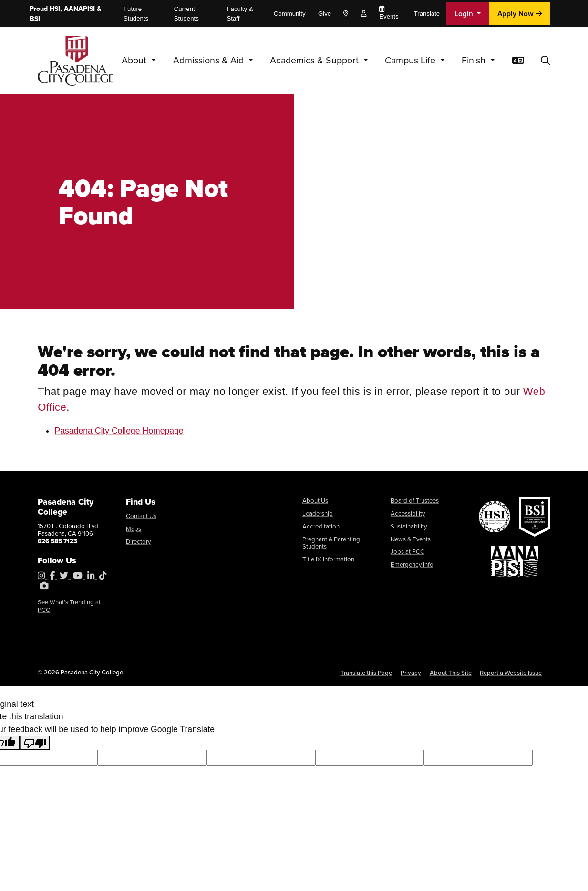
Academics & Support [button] (315, 60)
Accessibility (408, 513)
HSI (55, 9)
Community (290, 14)
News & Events (411, 539)
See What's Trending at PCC (69, 606)
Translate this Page (366, 673)
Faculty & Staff (240, 14)
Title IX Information (328, 559)
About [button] (135, 60)
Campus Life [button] (411, 60)
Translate (427, 14)
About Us (315, 501)
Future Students (136, 14)
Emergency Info (412, 565)
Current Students (186, 14)
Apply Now (520, 13)
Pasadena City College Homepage (119, 431)
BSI (35, 19)
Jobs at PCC (407, 552)
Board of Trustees (415, 501)
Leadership (318, 513)
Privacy (411, 673)
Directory (138, 542)
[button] (546, 61)
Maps (134, 529)
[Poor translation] (35, 743)
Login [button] (465, 13)
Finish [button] (475, 60)
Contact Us (141, 516)
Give (325, 14)
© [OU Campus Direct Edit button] (40, 672)
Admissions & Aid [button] (210, 60)
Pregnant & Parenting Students (331, 543)
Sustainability (409, 526)
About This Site (451, 673)
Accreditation (321, 526)
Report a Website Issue (511, 673)
